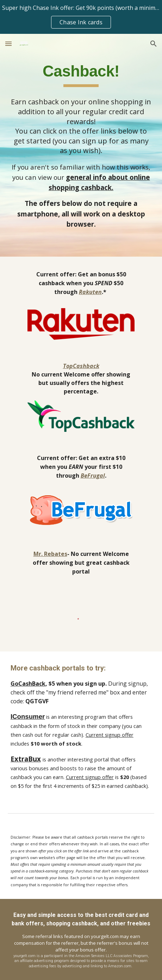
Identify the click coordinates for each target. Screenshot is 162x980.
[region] (81, 17)
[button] (8, 44)
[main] (81, 74)
